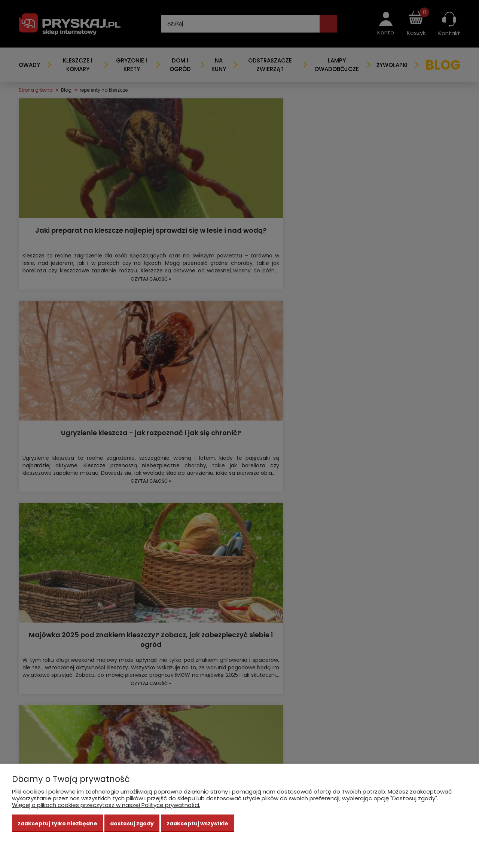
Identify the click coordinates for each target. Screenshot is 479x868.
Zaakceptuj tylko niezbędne (57, 823)
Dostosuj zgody (132, 823)
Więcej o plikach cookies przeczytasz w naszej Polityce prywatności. (106, 805)
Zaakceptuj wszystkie (197, 823)
